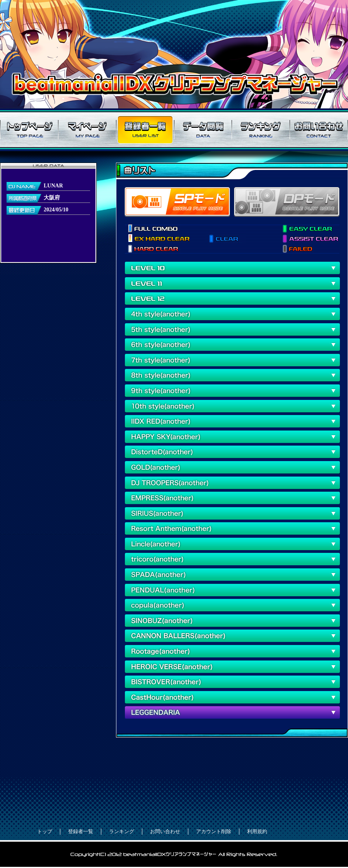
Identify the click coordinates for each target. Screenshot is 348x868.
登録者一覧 (145, 130)
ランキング (261, 130)
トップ (45, 831)
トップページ (29, 130)
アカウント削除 (214, 831)
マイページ (87, 130)
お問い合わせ (319, 130)
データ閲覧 (203, 130)
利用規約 (257, 831)
